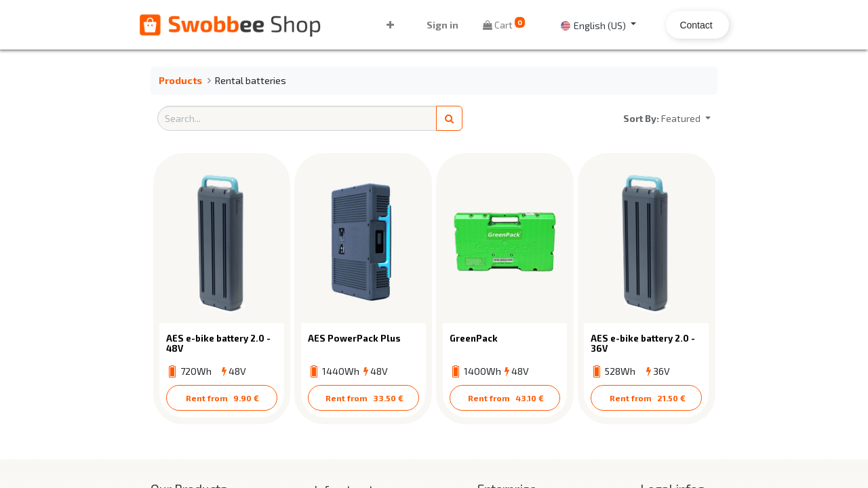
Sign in (441, 25)
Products (180, 80)
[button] (391, 25)
